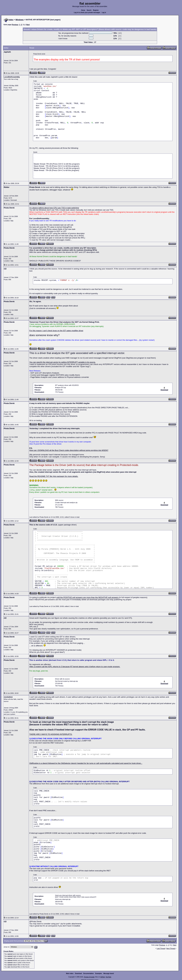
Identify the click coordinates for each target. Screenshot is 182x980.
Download (78, 974)
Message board (109, 974)
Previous (15, 25)
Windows (20, 20)
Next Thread (171, 948)
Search (89, 10)
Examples (99, 974)
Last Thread (161, 948)
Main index (70, 974)
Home (83, 10)
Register (96, 10)
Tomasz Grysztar (89, 977)
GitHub (103, 977)
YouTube (108, 977)
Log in (104, 12)
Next (28, 25)
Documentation (89, 974)
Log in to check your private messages (87, 12)
